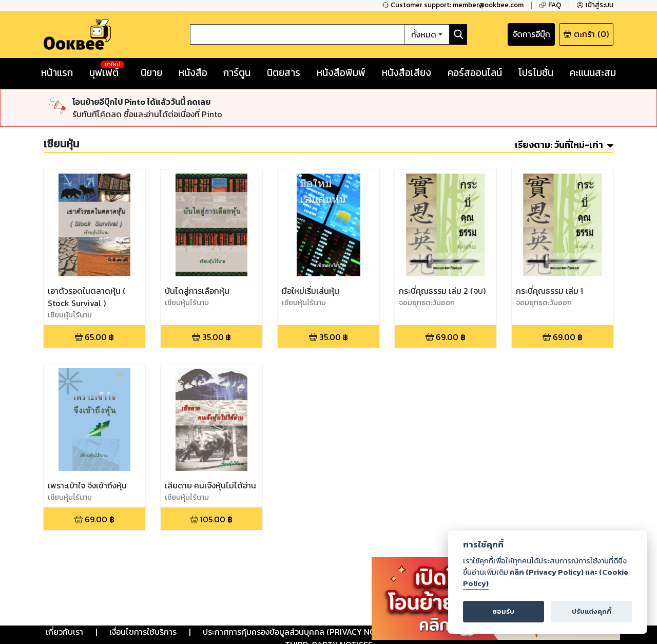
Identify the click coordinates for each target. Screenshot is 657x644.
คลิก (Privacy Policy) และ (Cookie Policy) (546, 578)
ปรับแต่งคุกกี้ (592, 611)
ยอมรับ (503, 611)
